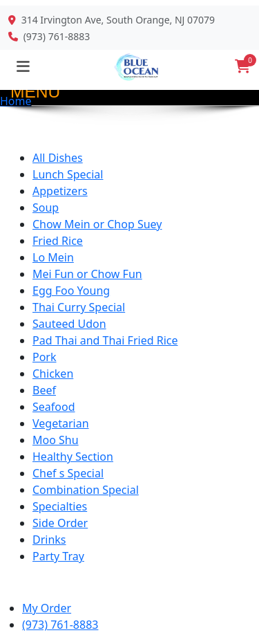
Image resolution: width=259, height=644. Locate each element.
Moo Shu (56, 440)
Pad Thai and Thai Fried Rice (105, 340)
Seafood (54, 407)
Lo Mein (53, 257)
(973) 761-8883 (57, 36)
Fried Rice (58, 241)
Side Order (60, 523)
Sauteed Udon (69, 324)
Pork (45, 357)
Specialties (60, 506)
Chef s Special (68, 473)
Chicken (53, 374)
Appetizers (60, 191)
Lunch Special (68, 174)
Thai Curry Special (79, 307)
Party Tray (58, 556)
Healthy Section (73, 457)
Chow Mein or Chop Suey (97, 224)
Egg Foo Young (71, 291)
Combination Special (86, 490)
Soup (46, 208)
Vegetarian (61, 423)
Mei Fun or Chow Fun (87, 274)
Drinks (49, 540)
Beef (44, 390)
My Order (47, 608)
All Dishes (58, 158)
